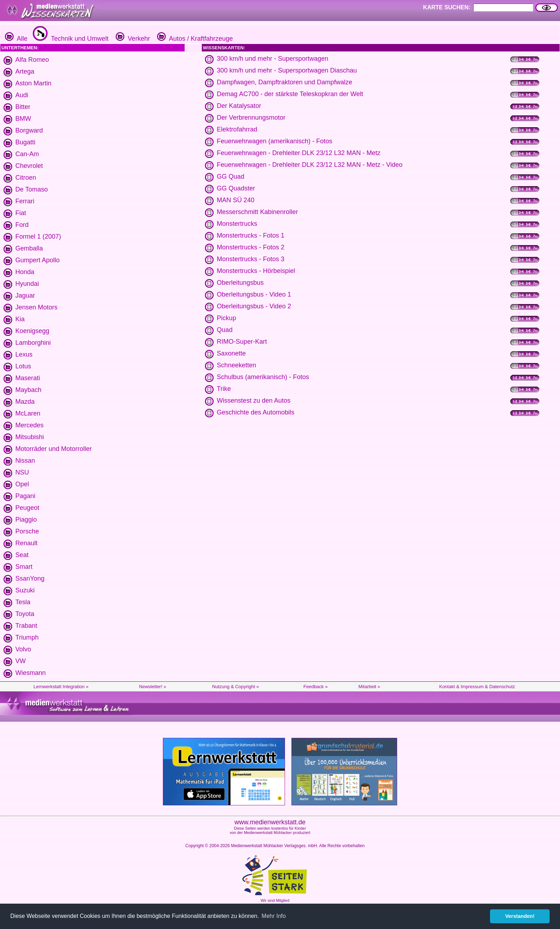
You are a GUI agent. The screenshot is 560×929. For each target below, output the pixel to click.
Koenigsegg (32, 331)
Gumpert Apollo (37, 260)
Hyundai (27, 284)
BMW (23, 119)
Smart (24, 567)
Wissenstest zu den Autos (254, 401)
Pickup (226, 318)
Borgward (29, 130)
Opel (22, 484)
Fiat (21, 213)
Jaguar (25, 295)
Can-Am (27, 154)
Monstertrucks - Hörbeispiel (256, 271)
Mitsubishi (30, 437)
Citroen (26, 178)
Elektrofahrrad (237, 129)
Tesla (23, 602)
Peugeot (27, 508)
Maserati (28, 378)
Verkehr (132, 39)
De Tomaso (32, 189)
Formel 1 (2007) (38, 237)
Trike (224, 389)
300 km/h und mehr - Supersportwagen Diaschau (287, 70)
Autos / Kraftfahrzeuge (194, 39)
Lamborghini (33, 343)
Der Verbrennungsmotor (251, 118)
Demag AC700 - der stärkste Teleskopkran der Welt (290, 94)
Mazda (25, 402)
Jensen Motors (36, 307)
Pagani (25, 496)
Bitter (23, 107)
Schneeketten (236, 365)
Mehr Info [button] (274, 916)
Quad (225, 330)
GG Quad (231, 177)
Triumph (27, 637)
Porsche (27, 531)
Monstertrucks (237, 224)
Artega (25, 71)
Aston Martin (33, 83)
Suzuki (25, 590)
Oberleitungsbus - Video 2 (254, 306)
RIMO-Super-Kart (242, 342)
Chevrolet (29, 166)
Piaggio (26, 520)
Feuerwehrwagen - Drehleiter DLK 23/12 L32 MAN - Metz (299, 153)
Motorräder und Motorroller (54, 449)
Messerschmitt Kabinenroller (257, 212)
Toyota (25, 614)
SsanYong (30, 578)
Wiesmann (31, 673)
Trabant (26, 626)
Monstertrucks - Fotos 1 (251, 235)
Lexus (24, 354)
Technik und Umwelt (70, 39)
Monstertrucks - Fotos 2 (251, 247)
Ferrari (25, 201)
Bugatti (25, 142)
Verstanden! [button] (520, 916)
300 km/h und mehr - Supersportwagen (272, 59)
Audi (22, 95)
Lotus (23, 366)
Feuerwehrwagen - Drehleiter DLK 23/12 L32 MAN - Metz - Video (310, 165)
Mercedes (29, 425)
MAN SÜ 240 (236, 200)
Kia (20, 319)
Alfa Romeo (32, 60)
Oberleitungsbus (240, 283)
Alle (16, 39)
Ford (22, 225)
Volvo (23, 649)
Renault (26, 543)
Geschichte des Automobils (256, 412)
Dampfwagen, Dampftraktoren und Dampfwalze (284, 82)
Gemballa (29, 248)
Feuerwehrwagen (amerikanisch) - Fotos (274, 141)
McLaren (28, 413)
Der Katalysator (239, 106)
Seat (22, 555)
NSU (22, 472)
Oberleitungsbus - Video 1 (254, 294)
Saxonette (231, 353)
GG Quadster (236, 188)
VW (21, 661)
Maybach (28, 390)
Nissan (25, 461)
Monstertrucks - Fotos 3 (251, 259)
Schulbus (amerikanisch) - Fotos (263, 377)
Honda (25, 272)
